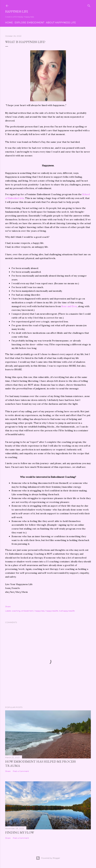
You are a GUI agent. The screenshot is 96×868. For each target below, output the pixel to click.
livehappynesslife (67, 611)
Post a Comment (21, 771)
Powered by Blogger (48, 858)
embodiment (27, 611)
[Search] (89, 5)
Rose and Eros (69, 306)
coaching (16, 611)
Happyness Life (17, 11)
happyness (40, 611)
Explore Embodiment (29, 23)
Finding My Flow (20, 832)
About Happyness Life (61, 23)
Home (9, 23)
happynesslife (52, 611)
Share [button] (8, 606)
